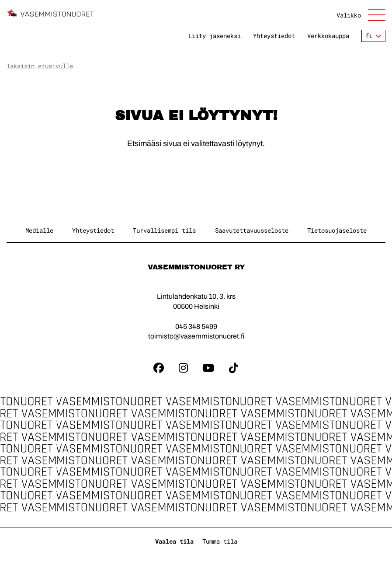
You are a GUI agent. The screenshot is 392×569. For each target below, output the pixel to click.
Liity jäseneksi (215, 36)
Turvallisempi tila (164, 230)
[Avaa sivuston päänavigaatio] (361, 15)
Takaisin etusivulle (40, 66)
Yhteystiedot (274, 36)
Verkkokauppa (328, 36)
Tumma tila (220, 541)
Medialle (39, 230)
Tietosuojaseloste (337, 230)
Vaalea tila (174, 541)
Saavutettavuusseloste (252, 230)
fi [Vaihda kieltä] (369, 36)
